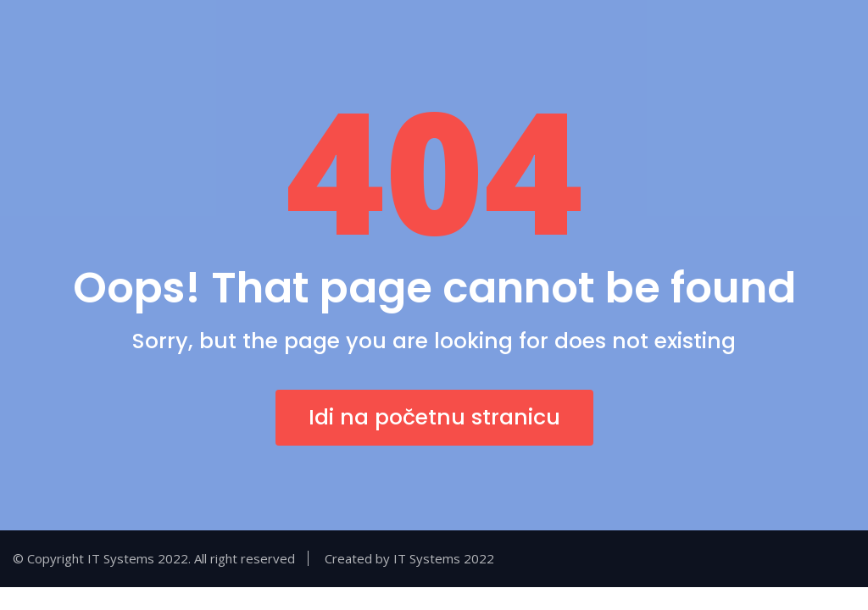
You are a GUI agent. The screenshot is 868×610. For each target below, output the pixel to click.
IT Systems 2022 (444, 558)
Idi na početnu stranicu (434, 417)
